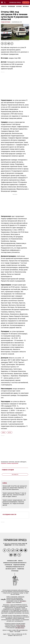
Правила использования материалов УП (15, 563)
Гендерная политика (19, 565)
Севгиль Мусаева (20, 625)
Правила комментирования (10, 463)
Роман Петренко (6, 22)
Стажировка (20, 569)
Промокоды (15, 571)
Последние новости (9, 514)
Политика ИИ (8, 565)
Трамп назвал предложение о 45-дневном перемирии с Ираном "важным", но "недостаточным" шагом (14, 503)
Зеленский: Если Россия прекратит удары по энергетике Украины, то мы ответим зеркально (15, 488)
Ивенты (20, 561)
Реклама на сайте (12, 561)
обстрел (10, 432)
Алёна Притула (21, 626)
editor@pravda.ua (20, 628)
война (4, 432)
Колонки (19, 7)
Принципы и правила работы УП (15, 567)
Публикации (11, 7)
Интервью (26, 7)
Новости (4, 7)
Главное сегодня (8, 470)
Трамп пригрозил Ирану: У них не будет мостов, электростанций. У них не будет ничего (14, 495)
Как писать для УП (11, 569)
